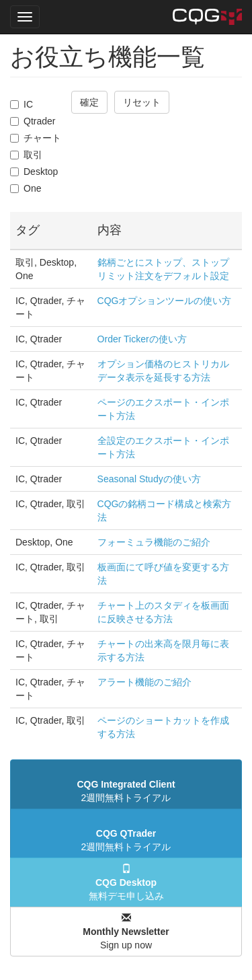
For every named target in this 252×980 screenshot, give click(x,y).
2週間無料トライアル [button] (126, 791)
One (26, 188)
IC (22, 104)
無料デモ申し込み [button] (126, 882)
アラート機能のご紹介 (144, 682)
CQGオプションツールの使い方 (165, 301)
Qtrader (33, 121)
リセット (142, 102)
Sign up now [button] (126, 932)
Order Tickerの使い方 (142, 339)
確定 (89, 102)
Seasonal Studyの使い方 (149, 479)
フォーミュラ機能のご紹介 (154, 542)
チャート (36, 138)
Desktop (34, 172)
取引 (26, 155)
